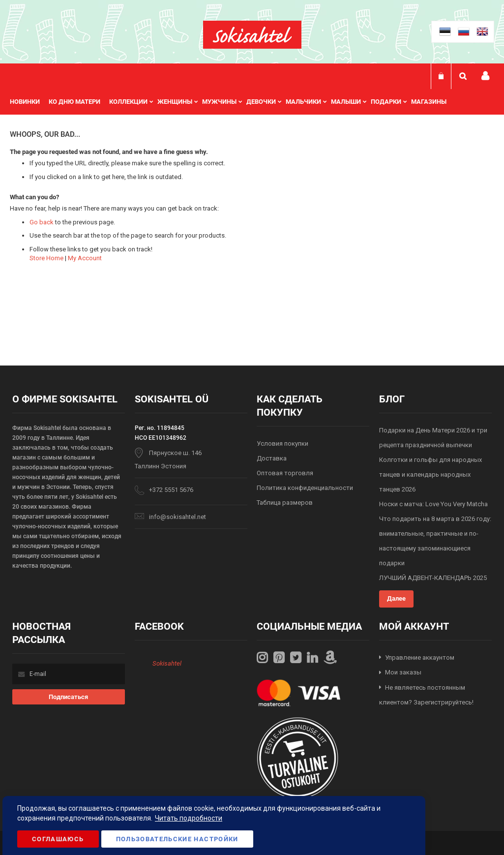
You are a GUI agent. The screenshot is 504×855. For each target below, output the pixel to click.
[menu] (233, 102)
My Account (85, 258)
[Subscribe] (69, 697)
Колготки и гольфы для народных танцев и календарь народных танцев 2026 (430, 474)
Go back (42, 222)
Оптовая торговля (285, 473)
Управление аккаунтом (420, 657)
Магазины (429, 102)
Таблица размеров (285, 503)
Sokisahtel (167, 663)
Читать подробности (189, 818)
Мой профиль (485, 76)
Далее (396, 598)
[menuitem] (29, 102)
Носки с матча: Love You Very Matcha (433, 504)
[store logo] (252, 35)
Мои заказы (403, 672)
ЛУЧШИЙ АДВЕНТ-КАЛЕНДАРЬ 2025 (433, 578)
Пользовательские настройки (177, 839)
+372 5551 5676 (171, 490)
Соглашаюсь (58, 839)
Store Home (46, 258)
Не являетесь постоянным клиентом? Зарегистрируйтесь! (426, 695)
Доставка (272, 458)
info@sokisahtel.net (178, 517)
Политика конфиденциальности (305, 488)
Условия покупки (282, 443)
